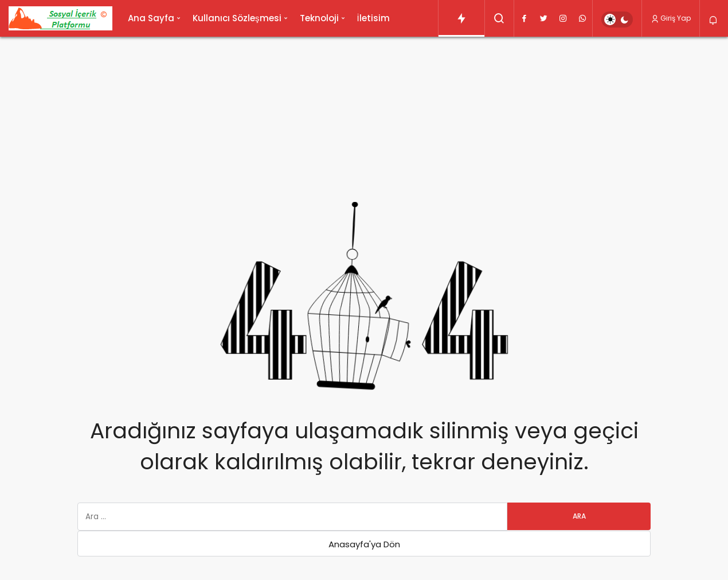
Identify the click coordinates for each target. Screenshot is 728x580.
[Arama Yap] (499, 18)
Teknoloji (319, 18)
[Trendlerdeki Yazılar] (461, 18)
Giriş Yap (671, 18)
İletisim (373, 18)
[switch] (617, 20)
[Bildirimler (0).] (714, 20)
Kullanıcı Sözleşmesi (237, 18)
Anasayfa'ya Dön (364, 544)
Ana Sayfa (151, 18)
